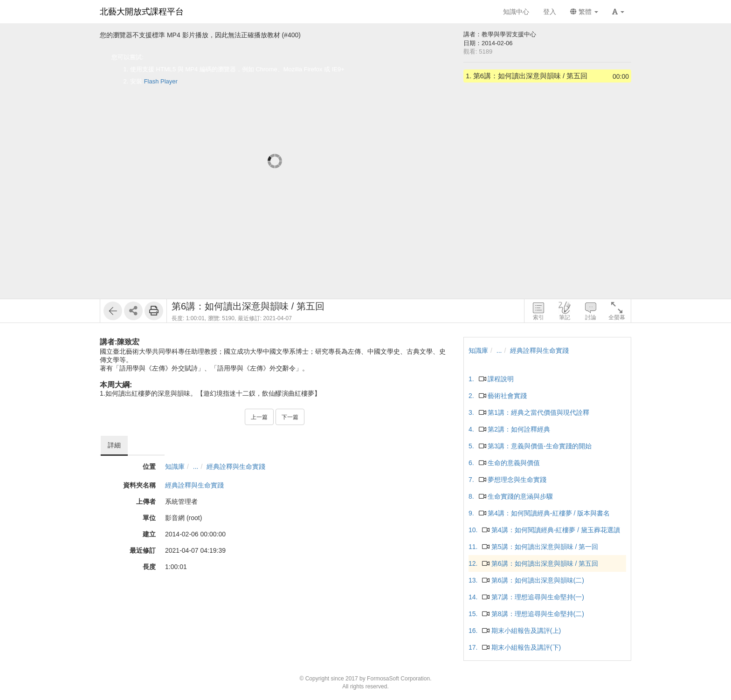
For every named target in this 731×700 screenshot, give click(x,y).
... (196, 467)
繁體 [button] (584, 12)
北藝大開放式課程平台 (142, 12)
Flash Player (161, 81)
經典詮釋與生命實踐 (236, 467)
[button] (618, 12)
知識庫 (175, 467)
